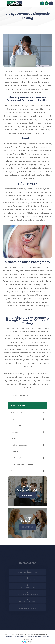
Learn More (27, 495)
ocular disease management (22, 464)
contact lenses (17, 426)
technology (15, 471)
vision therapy (17, 413)
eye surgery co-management (23, 458)
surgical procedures (19, 445)
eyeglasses (15, 432)
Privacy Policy (34, 637)
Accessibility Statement (16, 637)
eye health (15, 439)
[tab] (27, 574)
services (14, 419)
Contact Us (27, 527)
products (14, 451)
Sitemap (46, 637)
